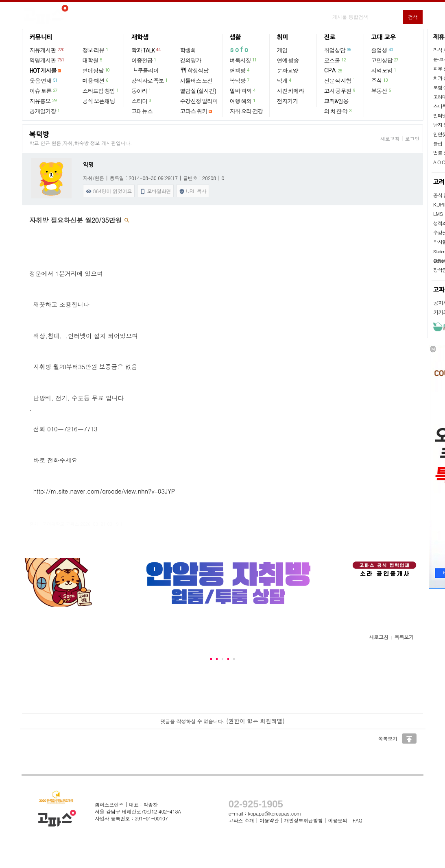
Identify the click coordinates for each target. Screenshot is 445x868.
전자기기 (288, 101)
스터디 (142, 101)
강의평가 (191, 61)
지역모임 (384, 70)
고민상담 (385, 60)
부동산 (382, 91)
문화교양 (288, 71)
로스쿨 (335, 60)
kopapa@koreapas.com (274, 813)
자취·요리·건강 (246, 111)
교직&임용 (336, 101)
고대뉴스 (142, 111)
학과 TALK (146, 50)
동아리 (142, 91)
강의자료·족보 (150, 80)
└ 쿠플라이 (145, 71)
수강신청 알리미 (199, 101)
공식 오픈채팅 (99, 101)
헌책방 (240, 70)
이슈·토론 (44, 91)
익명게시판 (47, 60)
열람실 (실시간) (198, 91)
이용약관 (269, 820)
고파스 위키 (194, 111)
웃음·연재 (44, 80)
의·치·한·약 (338, 111)
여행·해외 (243, 101)
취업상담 (338, 50)
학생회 (188, 50)
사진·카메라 (291, 91)
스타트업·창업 (101, 91)
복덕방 (240, 80)
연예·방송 (288, 61)
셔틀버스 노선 (196, 81)
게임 (282, 50)
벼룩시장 (244, 60)
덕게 (285, 80)
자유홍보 (44, 101)
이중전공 (144, 60)
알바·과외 (243, 91)
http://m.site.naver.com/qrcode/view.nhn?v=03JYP (104, 491)
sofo (240, 50)
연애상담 (96, 70)
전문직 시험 (340, 80)
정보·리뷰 (96, 50)
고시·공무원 (340, 91)
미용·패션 (96, 80)
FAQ (358, 820)
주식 (380, 80)
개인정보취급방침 (303, 820)
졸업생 (383, 50)
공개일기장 (45, 111)
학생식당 (194, 71)
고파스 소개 (241, 820)
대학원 (93, 60)
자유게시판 (47, 50)
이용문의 (337, 820)
